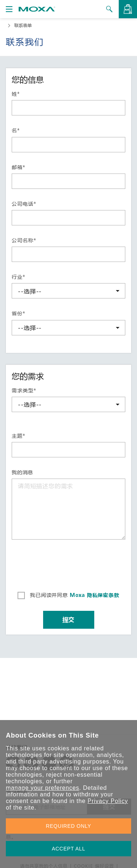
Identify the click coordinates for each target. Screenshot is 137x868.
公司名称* (24, 240)
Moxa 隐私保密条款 (94, 595)
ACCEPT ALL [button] (69, 849)
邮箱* (18, 167)
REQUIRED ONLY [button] (69, 826)
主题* (18, 436)
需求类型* (24, 391)
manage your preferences (43, 788)
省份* (18, 313)
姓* (16, 94)
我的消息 (22, 472)
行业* (18, 277)
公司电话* (24, 204)
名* (16, 130)
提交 (69, 619)
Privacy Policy (108, 801)
